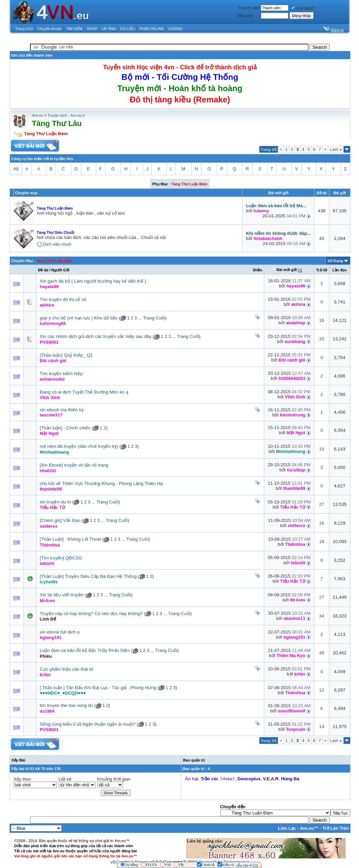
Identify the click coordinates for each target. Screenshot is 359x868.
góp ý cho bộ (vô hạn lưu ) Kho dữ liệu (79, 318)
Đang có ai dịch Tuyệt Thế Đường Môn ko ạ (84, 392)
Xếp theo (23, 779)
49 (322, 653)
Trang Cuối (154, 318)
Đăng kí (338, 30)
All (16, 169)
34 (322, 616)
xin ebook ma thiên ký (62, 410)
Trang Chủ (24, 29)
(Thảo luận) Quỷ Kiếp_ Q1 (66, 355)
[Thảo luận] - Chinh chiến (65, 428)
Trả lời (322, 270)
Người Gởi (61, 270)
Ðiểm (258, 270)
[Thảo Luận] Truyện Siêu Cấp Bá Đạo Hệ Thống (88, 576)
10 (322, 449)
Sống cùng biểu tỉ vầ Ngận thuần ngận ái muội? (88, 724)
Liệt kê (65, 779)
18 (322, 542)
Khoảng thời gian (114, 779)
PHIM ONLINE (152, 29)
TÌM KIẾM (74, 29)
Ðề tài (43, 270)
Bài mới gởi (287, 270)
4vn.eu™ (309, 828)
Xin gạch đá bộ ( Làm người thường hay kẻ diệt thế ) (93, 281)
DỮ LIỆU (128, 29)
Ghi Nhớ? (303, 8)
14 (322, 727)
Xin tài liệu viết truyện (62, 595)
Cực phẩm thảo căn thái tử (67, 669)
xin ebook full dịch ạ (60, 632)
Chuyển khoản (50, 29)
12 (322, 690)
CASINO (176, 29)
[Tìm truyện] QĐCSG (61, 558)
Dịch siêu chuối (57, 244)
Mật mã (245, 16)
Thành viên (249, 8)
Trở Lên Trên (335, 828)
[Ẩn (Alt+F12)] (247, 865)
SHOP (92, 29)
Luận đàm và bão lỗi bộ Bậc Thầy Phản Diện (85, 650)
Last (336, 149)
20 (322, 339)
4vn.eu (38, 115)
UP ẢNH (109, 29)
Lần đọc (340, 270)
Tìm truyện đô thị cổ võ (63, 300)
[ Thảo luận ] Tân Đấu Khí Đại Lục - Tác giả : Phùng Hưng (98, 688)
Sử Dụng (335, 261)
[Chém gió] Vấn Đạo (60, 520)
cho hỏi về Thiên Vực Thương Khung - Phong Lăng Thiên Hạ (101, 483)
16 (322, 320)
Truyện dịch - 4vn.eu (64, 115)
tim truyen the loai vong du (66, 705)
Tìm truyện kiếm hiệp (61, 374)
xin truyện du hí (56, 502)
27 (322, 504)
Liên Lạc (287, 828)
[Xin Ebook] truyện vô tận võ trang (74, 465)
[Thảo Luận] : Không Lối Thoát (71, 539)
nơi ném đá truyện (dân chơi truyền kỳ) (79, 446)
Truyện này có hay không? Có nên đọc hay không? (91, 614)
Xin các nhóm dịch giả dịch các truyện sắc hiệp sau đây (96, 336)
